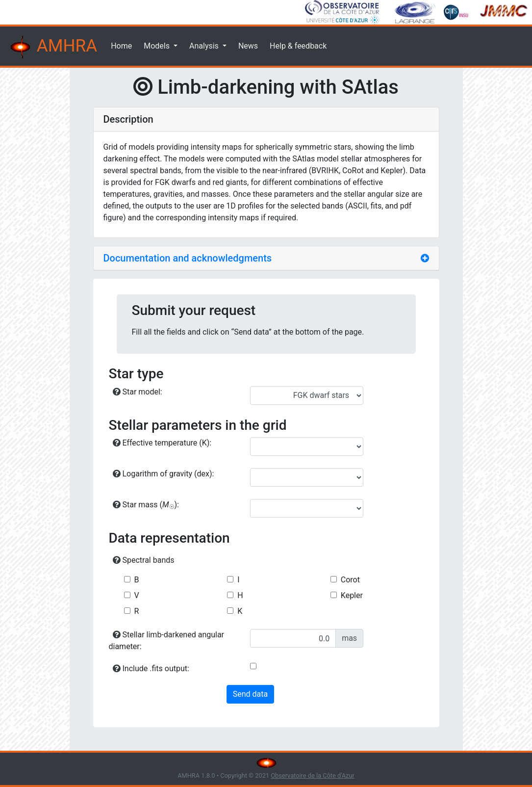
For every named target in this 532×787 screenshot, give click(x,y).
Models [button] (158, 46)
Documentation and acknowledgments (188, 258)
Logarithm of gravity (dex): (164, 474)
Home (121, 46)
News (248, 46)
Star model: (138, 392)
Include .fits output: (151, 669)
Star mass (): (146, 505)
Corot (350, 580)
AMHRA (52, 47)
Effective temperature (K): (162, 443)
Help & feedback (298, 46)
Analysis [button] (205, 46)
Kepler (352, 595)
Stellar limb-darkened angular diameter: (167, 641)
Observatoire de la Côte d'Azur (313, 775)
